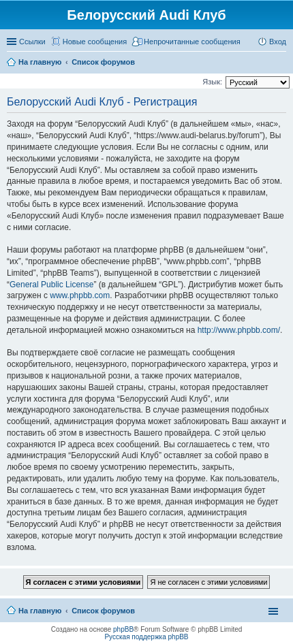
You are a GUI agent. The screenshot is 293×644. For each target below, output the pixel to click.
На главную (40, 611)
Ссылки (32, 42)
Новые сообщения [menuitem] (95, 42)
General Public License (51, 285)
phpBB (123, 629)
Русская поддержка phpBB (146, 637)
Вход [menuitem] (278, 42)
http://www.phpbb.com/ (239, 330)
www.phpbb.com (80, 295)
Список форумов (103, 611)
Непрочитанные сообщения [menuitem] (192, 42)
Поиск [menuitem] (282, 63)
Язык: (212, 82)
